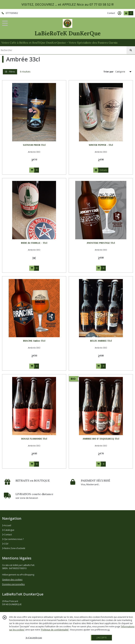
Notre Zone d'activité (14, 548)
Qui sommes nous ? (13, 539)
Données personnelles (13, 584)
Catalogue (8, 530)
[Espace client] (119, 13)
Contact (111, 13)
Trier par (108, 72)
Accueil (7, 525)
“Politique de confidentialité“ (55, 630)
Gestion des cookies (12, 580)
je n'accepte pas (34, 638)
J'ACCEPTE (102, 638)
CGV (5, 544)
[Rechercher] (131, 50)
